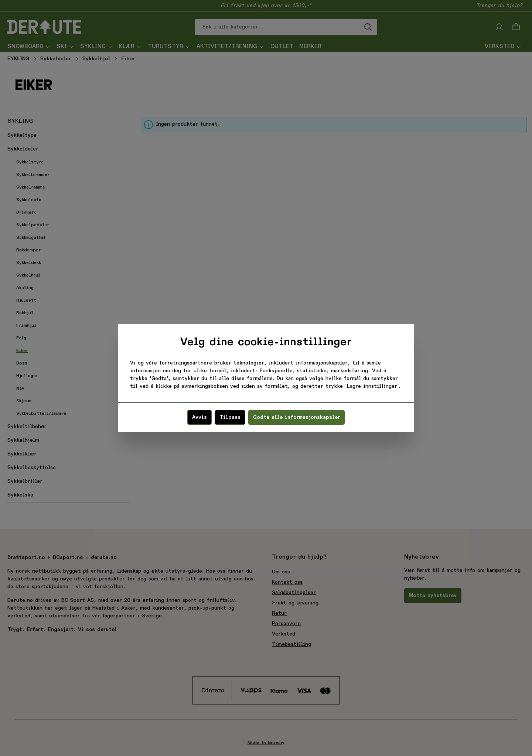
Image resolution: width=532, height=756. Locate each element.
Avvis (199, 417)
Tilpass (230, 417)
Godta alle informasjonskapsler (296, 417)
